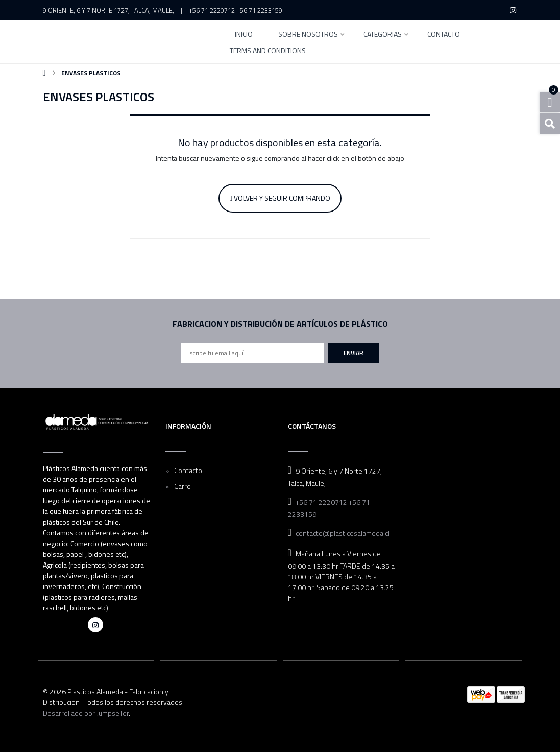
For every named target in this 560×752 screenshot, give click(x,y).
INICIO (244, 35)
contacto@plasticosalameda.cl (343, 533)
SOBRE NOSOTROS (308, 35)
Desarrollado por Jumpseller (86, 713)
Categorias (383, 35)
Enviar (354, 353)
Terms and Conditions (268, 51)
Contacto (444, 35)
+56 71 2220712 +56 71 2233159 (236, 10)
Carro (182, 486)
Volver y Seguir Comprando (280, 198)
